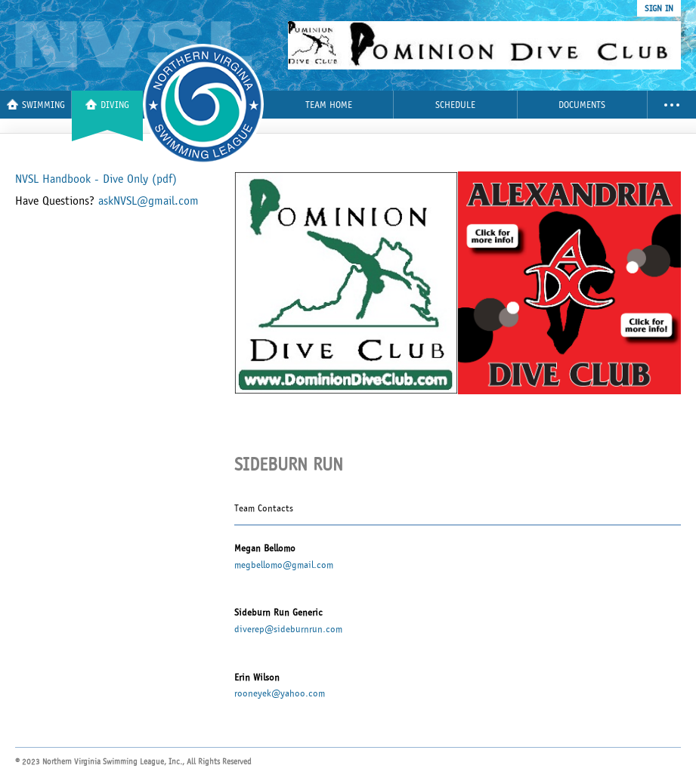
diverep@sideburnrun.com (288, 629)
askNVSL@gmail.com (148, 201)
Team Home (329, 105)
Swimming (36, 105)
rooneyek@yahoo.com (280, 693)
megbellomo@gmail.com (284, 565)
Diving (107, 105)
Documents (582, 105)
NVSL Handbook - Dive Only (96, 179)
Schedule (455, 105)
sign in (659, 8)
